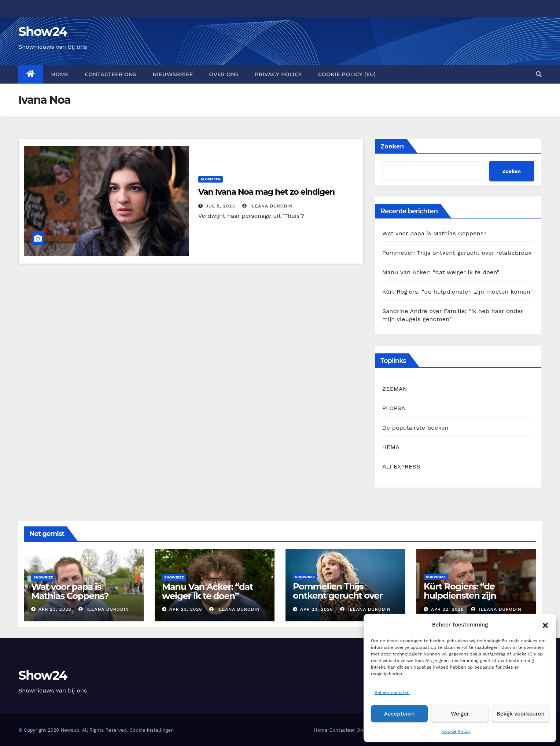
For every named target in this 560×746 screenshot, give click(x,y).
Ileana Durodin (268, 206)
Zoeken (392, 146)
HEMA (391, 447)
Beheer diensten (392, 692)
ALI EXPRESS (401, 466)
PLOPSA (394, 408)
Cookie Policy (456, 731)
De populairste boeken (415, 428)
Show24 (43, 32)
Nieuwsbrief (173, 74)
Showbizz (43, 577)
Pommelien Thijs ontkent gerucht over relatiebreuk (457, 253)
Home (60, 74)
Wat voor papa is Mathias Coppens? (434, 233)
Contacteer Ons (110, 74)
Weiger (460, 714)
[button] (545, 625)
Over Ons (224, 74)
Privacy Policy (278, 74)
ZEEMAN (395, 389)
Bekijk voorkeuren (521, 714)
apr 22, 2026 (447, 609)
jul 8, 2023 (220, 206)
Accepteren (399, 714)
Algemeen (211, 179)
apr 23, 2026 (55, 609)
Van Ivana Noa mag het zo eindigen (266, 192)
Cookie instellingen (152, 730)
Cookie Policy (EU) (347, 74)
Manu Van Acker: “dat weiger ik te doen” (441, 272)
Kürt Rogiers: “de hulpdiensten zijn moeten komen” (457, 292)
